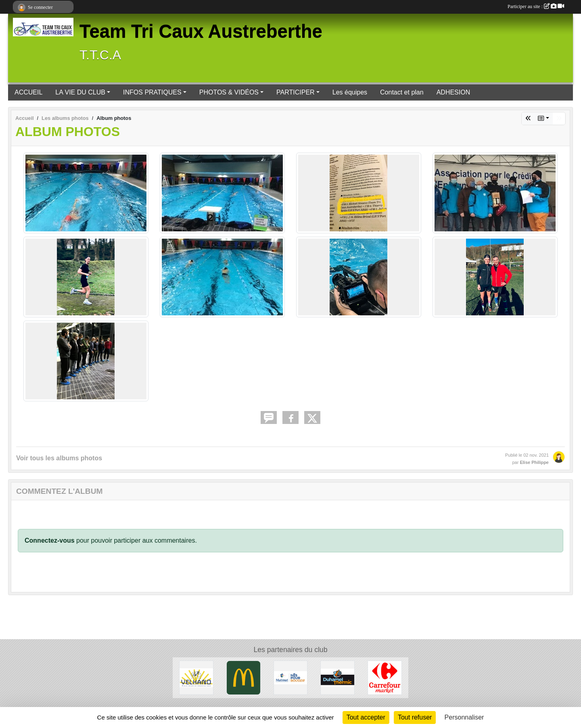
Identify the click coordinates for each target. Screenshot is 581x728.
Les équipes (350, 92)
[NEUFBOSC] (338, 677)
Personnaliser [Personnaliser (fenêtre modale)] (464, 717)
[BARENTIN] (243, 677)
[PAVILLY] (385, 677)
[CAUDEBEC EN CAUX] (196, 677)
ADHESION (454, 92)
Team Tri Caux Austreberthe (201, 31)
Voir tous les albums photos (59, 458)
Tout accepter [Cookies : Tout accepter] (366, 717)
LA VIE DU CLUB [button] (80, 92)
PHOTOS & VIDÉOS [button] (229, 92)
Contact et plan (402, 92)
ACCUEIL (28, 92)
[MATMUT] (291, 677)
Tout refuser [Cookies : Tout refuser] (415, 717)
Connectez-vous (50, 540)
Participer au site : (536, 6)
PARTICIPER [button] (296, 92)
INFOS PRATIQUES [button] (152, 92)
